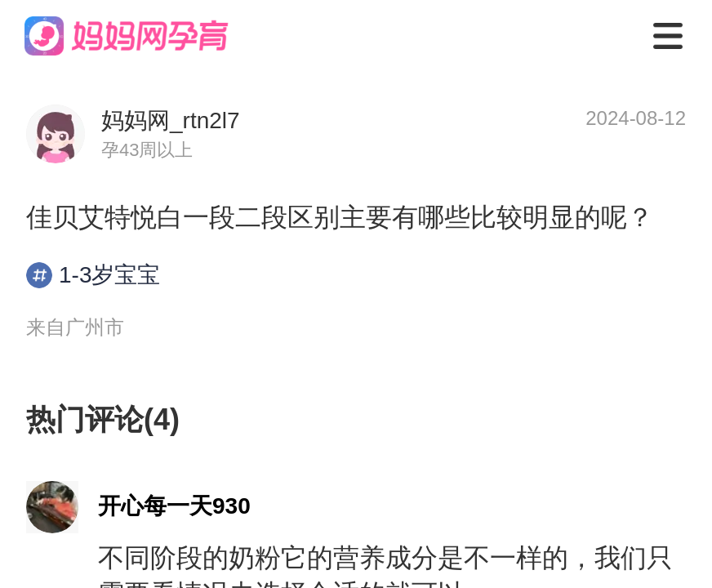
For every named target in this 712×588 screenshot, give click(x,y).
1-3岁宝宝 (93, 275)
